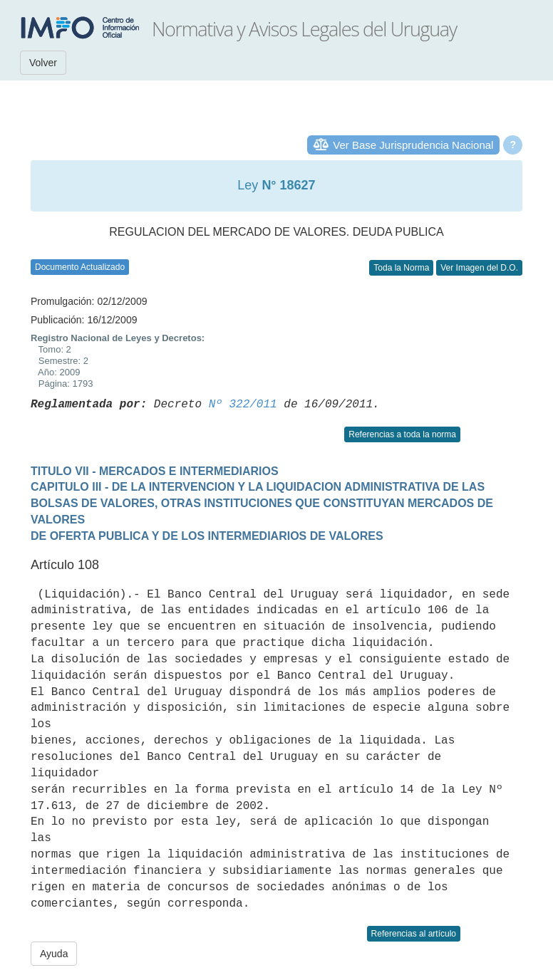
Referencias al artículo (414, 934)
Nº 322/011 (243, 405)
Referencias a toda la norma (402, 434)
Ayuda (54, 954)
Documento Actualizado (80, 267)
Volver (43, 63)
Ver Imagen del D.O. (479, 268)
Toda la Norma (401, 268)
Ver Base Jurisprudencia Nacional (413, 145)
